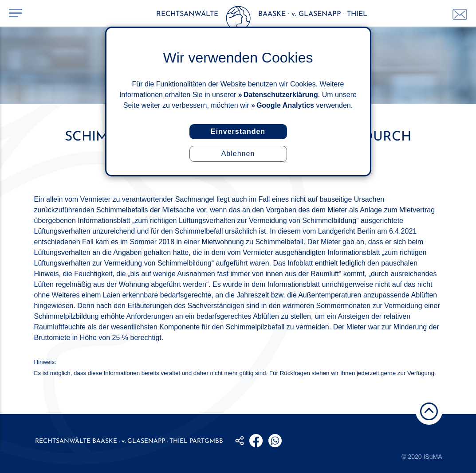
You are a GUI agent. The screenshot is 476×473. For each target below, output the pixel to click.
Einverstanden (238, 131)
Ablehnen (238, 154)
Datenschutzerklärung (281, 95)
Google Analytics (285, 105)
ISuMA (433, 457)
